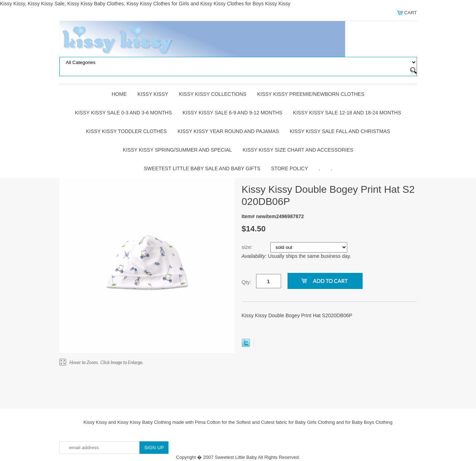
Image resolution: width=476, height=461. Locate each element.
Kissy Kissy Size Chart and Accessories (298, 150)
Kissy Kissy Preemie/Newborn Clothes (311, 94)
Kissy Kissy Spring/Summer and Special (177, 150)
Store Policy (289, 168)
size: (248, 247)
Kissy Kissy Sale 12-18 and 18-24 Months (347, 113)
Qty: (247, 282)
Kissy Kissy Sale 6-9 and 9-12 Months (233, 113)
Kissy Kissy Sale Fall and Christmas (340, 131)
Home (119, 94)
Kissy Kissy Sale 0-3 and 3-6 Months (123, 113)
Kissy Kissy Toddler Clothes (126, 131)
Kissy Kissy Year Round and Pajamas (228, 131)
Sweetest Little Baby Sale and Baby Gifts (202, 168)
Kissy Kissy (153, 94)
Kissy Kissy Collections (213, 94)
